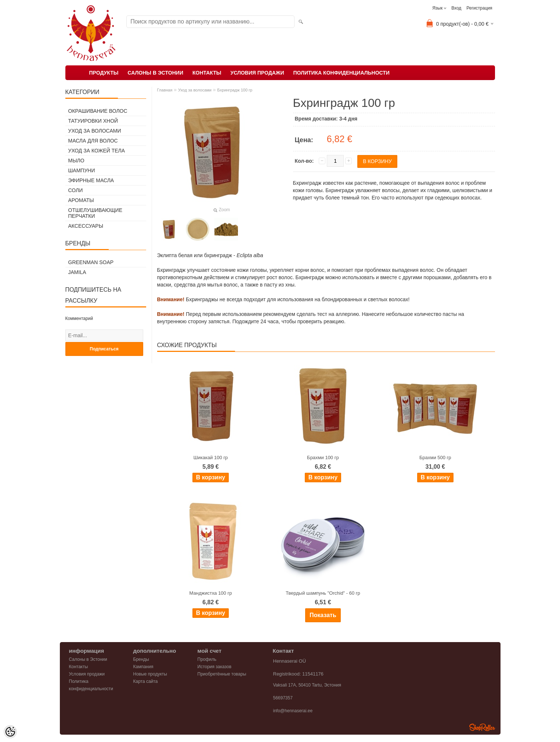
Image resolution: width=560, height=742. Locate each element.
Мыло (76, 161)
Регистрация (479, 8)
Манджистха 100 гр (211, 593)
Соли (76, 190)
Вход (456, 8)
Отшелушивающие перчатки (95, 213)
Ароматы (81, 200)
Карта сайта (146, 681)
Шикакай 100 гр (211, 458)
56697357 (283, 698)
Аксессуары (86, 226)
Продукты (104, 73)
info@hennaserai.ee (293, 711)
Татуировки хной (93, 121)
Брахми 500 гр (435, 458)
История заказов (215, 667)
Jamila (77, 272)
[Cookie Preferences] (10, 732)
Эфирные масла (91, 180)
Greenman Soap (91, 262)
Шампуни (82, 170)
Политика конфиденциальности (341, 73)
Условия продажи (257, 73)
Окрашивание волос (98, 111)
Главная (165, 90)
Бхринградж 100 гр (235, 90)
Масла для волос (93, 141)
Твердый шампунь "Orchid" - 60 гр (323, 593)
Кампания (143, 667)
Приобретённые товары (222, 674)
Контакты (207, 73)
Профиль (207, 659)
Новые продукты (150, 674)
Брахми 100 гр (323, 458)
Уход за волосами (95, 131)
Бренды (141, 659)
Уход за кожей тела (97, 151)
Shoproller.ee (482, 727)
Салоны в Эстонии (155, 73)
